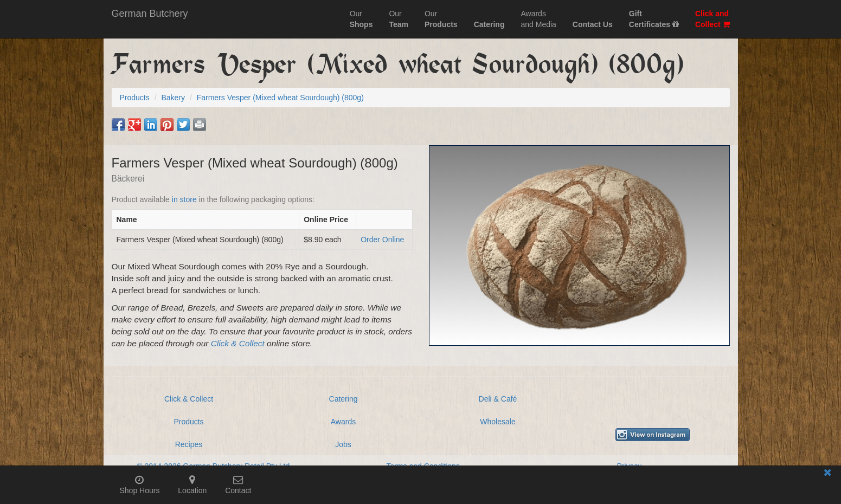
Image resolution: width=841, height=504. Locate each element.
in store (184, 199)
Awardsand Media (538, 19)
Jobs (343, 444)
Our (361, 19)
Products (188, 422)
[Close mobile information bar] (827, 474)
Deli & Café (498, 399)
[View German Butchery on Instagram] (653, 435)
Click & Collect (238, 343)
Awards (343, 422)
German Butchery (150, 14)
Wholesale (497, 422)
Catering (344, 399)
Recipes (189, 444)
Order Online (382, 240)
